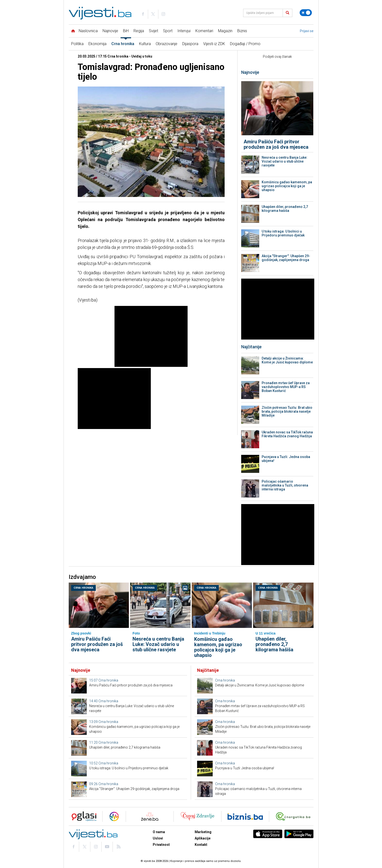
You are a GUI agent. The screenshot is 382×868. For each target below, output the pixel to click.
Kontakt (201, 845)
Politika (77, 44)
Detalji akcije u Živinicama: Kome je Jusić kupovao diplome (287, 360)
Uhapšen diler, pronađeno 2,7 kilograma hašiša (285, 209)
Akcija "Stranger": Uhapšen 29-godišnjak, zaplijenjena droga (286, 258)
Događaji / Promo (245, 44)
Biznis (242, 31)
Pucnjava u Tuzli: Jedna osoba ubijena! (286, 459)
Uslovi (158, 838)
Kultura (145, 44)
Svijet (153, 31)
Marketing (203, 832)
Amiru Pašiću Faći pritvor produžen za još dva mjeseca (276, 144)
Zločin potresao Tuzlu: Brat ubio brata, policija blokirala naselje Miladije (287, 411)
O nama (159, 832)
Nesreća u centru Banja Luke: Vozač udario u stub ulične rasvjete (285, 161)
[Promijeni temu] (306, 13)
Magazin (225, 31)
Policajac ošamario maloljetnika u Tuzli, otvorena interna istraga (285, 485)
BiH (126, 31)
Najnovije (110, 31)
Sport (168, 31)
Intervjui (184, 31)
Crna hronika (123, 44)
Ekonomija (97, 44)
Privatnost (161, 845)
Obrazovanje (167, 44)
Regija (139, 31)
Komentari (204, 31)
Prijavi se (307, 31)
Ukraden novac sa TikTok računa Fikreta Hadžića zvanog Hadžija (287, 434)
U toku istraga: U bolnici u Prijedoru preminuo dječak (283, 233)
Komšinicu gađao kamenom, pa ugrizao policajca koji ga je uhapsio (287, 186)
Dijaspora (190, 44)
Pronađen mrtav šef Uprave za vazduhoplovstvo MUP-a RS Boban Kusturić (286, 387)
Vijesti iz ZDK (214, 44)
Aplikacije (203, 838)
